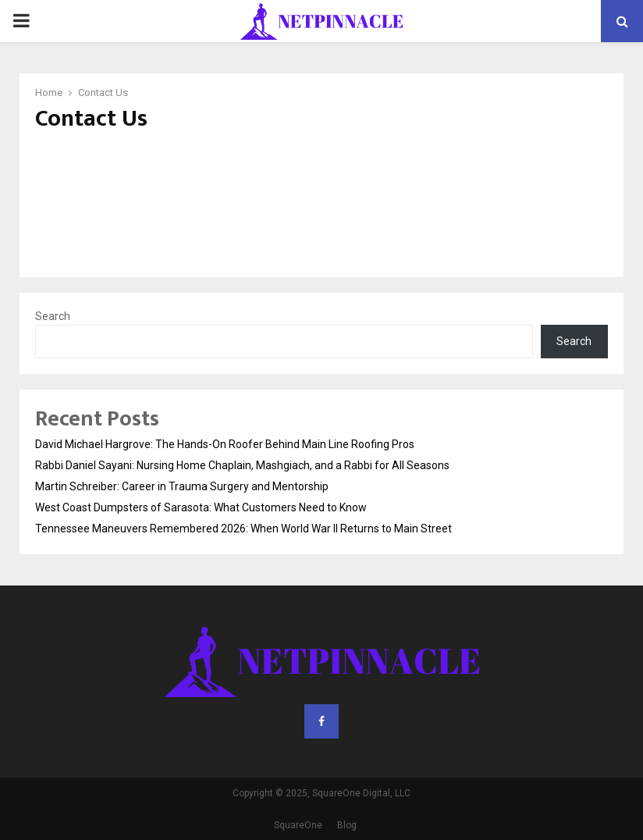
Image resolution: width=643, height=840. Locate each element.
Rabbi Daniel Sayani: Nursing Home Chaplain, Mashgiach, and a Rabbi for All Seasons (242, 465)
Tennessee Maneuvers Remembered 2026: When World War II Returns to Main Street (243, 529)
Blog (347, 825)
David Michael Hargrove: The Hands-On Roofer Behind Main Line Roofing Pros (225, 444)
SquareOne (298, 825)
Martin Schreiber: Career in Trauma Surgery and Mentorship (182, 486)
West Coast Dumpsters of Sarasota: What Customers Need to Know (201, 507)
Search (53, 316)
